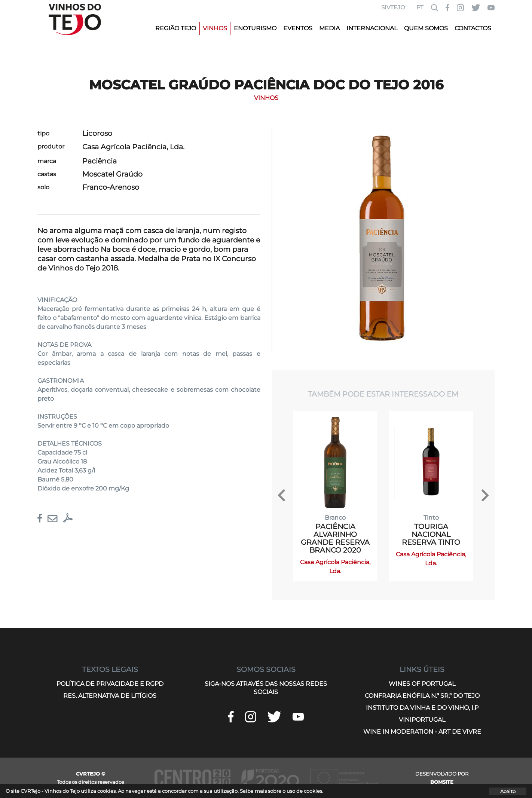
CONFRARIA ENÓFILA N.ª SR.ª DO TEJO (422, 696)
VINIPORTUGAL (422, 720)
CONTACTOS (473, 28)
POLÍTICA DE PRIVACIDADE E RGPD (110, 684)
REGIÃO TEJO (176, 28)
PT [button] (420, 7)
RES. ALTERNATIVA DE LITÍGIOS (110, 696)
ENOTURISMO (255, 28)
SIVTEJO (393, 7)
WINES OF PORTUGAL (422, 684)
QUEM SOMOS (426, 28)
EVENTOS (298, 28)
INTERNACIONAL (372, 28)
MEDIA (329, 28)
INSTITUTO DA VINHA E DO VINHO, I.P (422, 708)
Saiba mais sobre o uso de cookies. (282, 791)
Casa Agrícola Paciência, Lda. (133, 147)
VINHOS (215, 28)
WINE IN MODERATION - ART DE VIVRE (422, 732)
